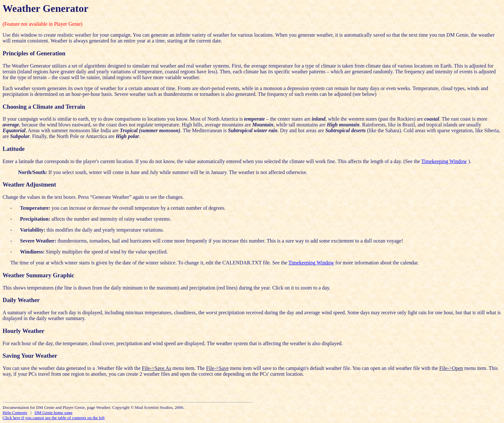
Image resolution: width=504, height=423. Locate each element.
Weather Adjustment (29, 184)
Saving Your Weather (30, 356)
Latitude (14, 149)
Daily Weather (21, 300)
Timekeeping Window (444, 161)
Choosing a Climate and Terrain (44, 107)
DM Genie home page (53, 413)
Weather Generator (45, 8)
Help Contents (15, 413)
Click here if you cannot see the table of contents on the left (54, 418)
